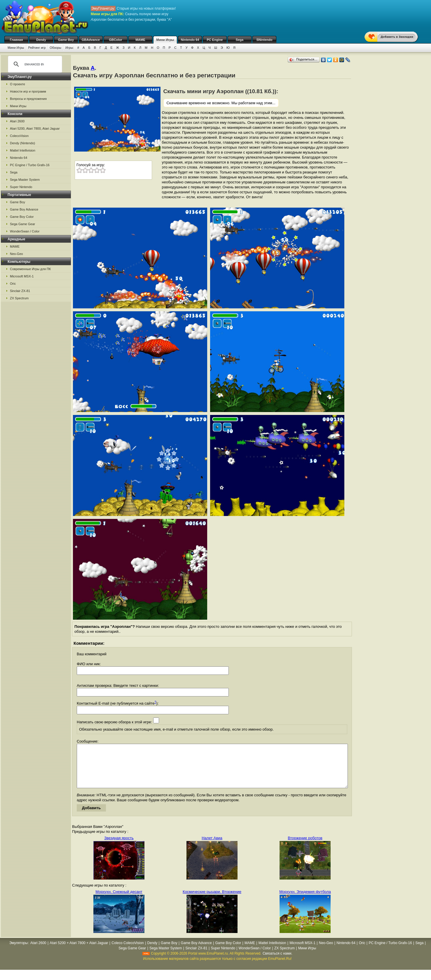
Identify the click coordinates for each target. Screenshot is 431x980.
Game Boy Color (22, 217)
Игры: (70, 48)
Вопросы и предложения (28, 99)
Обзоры (55, 48)
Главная (16, 40)
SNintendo (265, 40)
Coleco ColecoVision (128, 952)
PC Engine (215, 40)
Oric (13, 284)
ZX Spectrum (19, 298)
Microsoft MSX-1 (22, 276)
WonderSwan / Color (25, 231)
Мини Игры (165, 40)
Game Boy (66, 40)
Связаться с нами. (278, 962)
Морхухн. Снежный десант (119, 900)
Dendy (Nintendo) (22, 143)
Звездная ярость (119, 847)
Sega (240, 40)
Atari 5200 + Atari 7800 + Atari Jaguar (79, 952)
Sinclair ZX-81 (20, 291)
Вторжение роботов (305, 847)
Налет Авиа (212, 847)
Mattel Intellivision (23, 150)
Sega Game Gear (22, 224)
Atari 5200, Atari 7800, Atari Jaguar (35, 128)
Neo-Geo (16, 254)
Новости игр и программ (28, 91)
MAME (140, 40)
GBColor (115, 40)
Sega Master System (25, 180)
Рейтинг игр (37, 48)
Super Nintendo (21, 187)
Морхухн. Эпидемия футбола (305, 900)
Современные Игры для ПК (30, 269)
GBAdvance (91, 40)
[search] (34, 64)
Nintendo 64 (190, 40)
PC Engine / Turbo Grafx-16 (30, 165)
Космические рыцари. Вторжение (212, 900)
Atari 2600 (17, 121)
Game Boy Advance (24, 209)
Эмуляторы (19, 952)
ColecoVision (19, 136)
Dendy (41, 40)
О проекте (18, 84)
